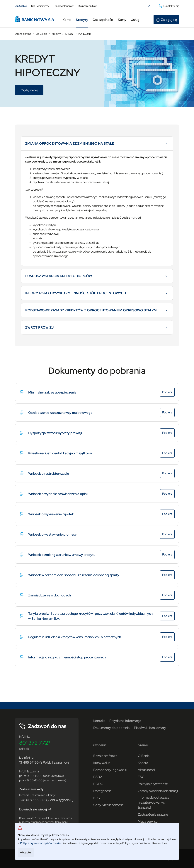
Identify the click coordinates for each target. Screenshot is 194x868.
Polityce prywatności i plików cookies (41, 843)
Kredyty (82, 20)
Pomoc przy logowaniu (110, 770)
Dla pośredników (87, 6)
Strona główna (23, 34)
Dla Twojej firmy (40, 6)
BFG (97, 798)
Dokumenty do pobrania (111, 728)
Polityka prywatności (153, 784)
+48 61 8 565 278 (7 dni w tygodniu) (46, 800)
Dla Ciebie (21, 6)
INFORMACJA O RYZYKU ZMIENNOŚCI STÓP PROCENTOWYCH (97, 295)
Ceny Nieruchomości (109, 805)
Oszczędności (103, 20)
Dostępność (102, 791)
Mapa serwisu (148, 821)
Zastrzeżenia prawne (153, 814)
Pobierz (168, 393)
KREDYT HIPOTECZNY (78, 34)
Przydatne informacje (125, 721)
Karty (122, 20)
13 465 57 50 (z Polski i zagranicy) (44, 762)
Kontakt (99, 721)
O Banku (144, 756)
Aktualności (146, 770)
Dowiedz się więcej (36, 809)
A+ (151, 7)
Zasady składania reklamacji (158, 791)
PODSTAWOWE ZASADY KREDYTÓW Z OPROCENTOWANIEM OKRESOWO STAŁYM (97, 312)
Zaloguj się (166, 20)
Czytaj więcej (32, 91)
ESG (141, 777)
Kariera (143, 763)
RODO (98, 784)
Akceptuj (26, 852)
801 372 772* (35, 743)
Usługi (136, 20)
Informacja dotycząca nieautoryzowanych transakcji (154, 802)
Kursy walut (102, 763)
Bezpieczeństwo (105, 756)
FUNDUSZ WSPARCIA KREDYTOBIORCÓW (97, 277)
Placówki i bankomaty (150, 728)
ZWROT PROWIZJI (97, 329)
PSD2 (98, 777)
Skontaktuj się (169, 6)
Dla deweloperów (64, 6)
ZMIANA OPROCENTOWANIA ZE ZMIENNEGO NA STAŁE (97, 145)
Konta (67, 20)
